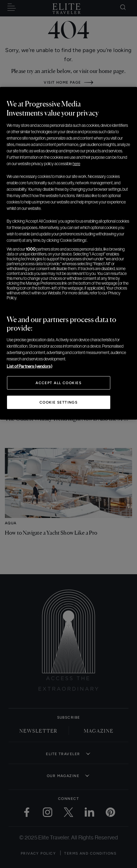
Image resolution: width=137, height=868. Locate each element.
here (76, 164)
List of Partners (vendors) (29, 366)
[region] (68, 253)
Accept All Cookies (58, 383)
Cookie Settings (59, 402)
